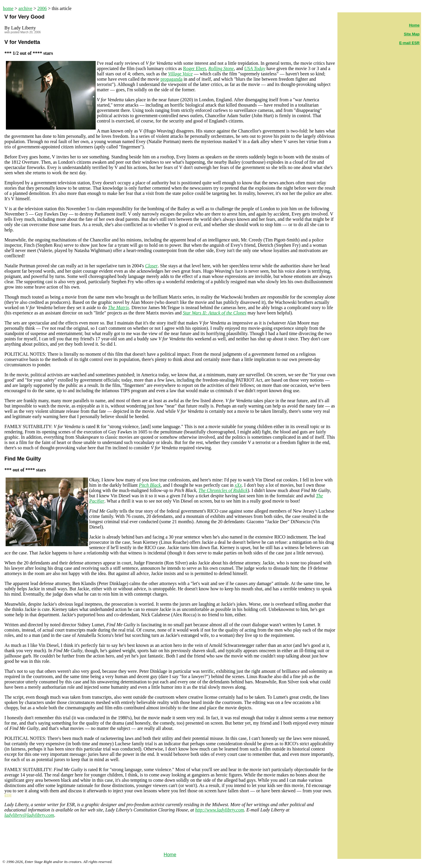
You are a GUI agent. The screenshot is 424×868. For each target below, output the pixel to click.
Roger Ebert (195, 68)
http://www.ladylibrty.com (220, 810)
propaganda (172, 79)
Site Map (412, 34)
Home (170, 855)
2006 (42, 8)
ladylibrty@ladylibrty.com (29, 815)
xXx (238, 485)
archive (25, 8)
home (8, 8)
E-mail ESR (409, 43)
